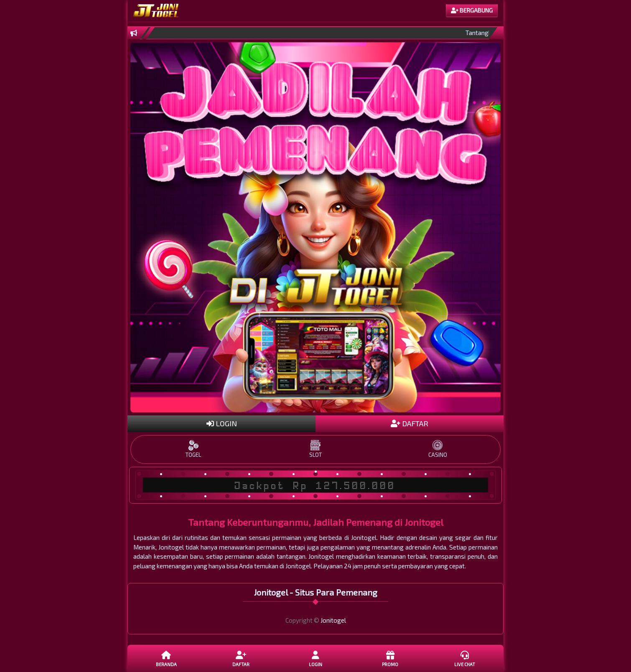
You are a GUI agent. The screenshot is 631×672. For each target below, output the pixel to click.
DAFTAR (410, 423)
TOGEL (193, 449)
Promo (390, 658)
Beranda (166, 658)
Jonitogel (333, 620)
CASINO (438, 449)
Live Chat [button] (465, 658)
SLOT (315, 449)
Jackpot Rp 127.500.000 (315, 485)
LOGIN (222, 423)
